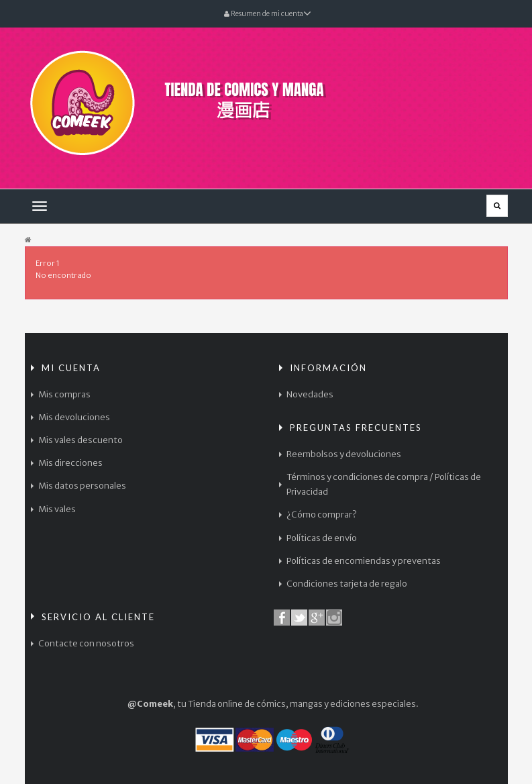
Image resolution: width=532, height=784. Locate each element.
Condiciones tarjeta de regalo (347, 584)
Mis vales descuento (81, 440)
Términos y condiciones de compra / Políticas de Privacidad (384, 484)
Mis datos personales (82, 486)
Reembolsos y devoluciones (344, 454)
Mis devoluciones (74, 417)
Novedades (310, 394)
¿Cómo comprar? (322, 514)
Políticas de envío (322, 538)
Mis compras (64, 394)
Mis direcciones (70, 463)
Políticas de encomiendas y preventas (364, 561)
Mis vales (57, 509)
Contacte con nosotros (86, 643)
